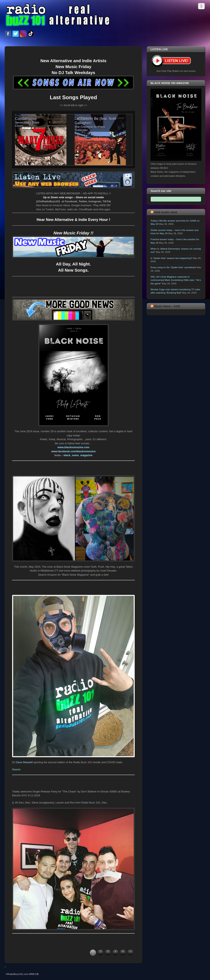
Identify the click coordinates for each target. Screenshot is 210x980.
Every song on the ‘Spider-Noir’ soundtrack (173, 267)
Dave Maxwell (24, 762)
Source (16, 769)
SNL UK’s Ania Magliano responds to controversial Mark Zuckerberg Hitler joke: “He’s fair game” (176, 280)
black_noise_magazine (78, 455)
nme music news (166, 212)
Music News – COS (167, 306)
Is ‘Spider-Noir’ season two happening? (171, 258)
